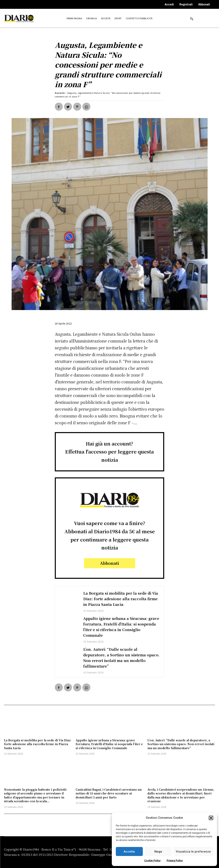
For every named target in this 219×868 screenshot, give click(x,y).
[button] (211, 818)
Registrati (186, 4)
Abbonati (204, 4)
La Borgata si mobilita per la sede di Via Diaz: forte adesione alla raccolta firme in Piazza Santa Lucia (121, 599)
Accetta (129, 852)
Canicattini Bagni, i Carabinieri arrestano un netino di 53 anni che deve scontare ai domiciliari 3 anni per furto (109, 793)
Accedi (169, 4)
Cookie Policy (152, 861)
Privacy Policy (175, 861)
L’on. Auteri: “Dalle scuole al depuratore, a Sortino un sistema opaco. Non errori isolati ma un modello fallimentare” (117, 657)
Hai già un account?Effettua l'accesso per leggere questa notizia (109, 452)
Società (60, 93)
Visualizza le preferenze (193, 852)
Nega (158, 852)
